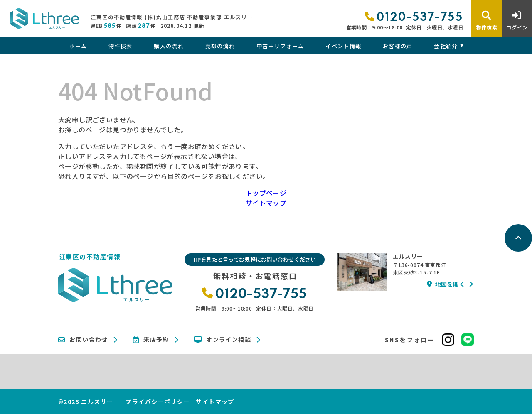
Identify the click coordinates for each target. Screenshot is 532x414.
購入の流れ (169, 46)
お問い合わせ (83, 340)
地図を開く (446, 284)
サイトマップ (266, 203)
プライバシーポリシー (158, 402)
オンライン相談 (223, 340)
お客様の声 (398, 46)
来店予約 (151, 340)
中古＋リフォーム (280, 46)
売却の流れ (220, 46)
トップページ (266, 193)
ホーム (78, 46)
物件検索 (120, 46)
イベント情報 (343, 46)
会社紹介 (446, 46)
